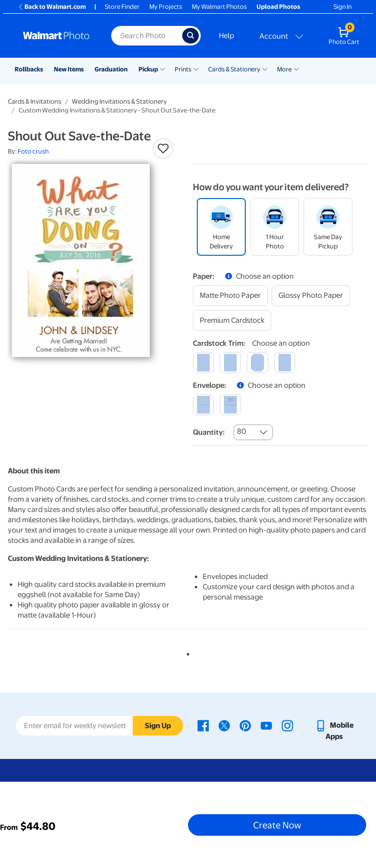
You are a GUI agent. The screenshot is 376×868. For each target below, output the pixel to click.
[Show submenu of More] (296, 68)
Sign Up (158, 726)
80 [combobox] (242, 431)
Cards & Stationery (234, 69)
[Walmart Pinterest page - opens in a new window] (245, 725)
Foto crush (33, 151)
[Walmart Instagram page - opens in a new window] (287, 725)
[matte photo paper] (230, 296)
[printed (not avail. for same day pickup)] (230, 405)
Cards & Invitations (35, 101)
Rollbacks (29, 69)
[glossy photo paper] (311, 296)
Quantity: (209, 432)
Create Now (277, 825)
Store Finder (122, 7)
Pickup (148, 69)
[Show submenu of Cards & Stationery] (265, 68)
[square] (203, 363)
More (284, 69)
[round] (230, 363)
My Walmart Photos (219, 7)
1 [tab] (186, 652)
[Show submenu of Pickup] (163, 68)
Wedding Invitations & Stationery (119, 101)
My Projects (166, 7)
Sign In (342, 7)
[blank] (203, 405)
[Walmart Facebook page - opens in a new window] (203, 725)
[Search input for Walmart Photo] (147, 36)
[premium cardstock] (232, 321)
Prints (183, 69)
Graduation (111, 69)
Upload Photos (278, 7)
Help (226, 36)
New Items (69, 69)
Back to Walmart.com (52, 7)
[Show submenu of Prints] (196, 68)
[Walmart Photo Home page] (57, 36)
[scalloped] (285, 363)
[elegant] (257, 363)
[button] (163, 149)
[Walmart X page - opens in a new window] (224, 725)
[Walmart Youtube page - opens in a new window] (266, 725)
